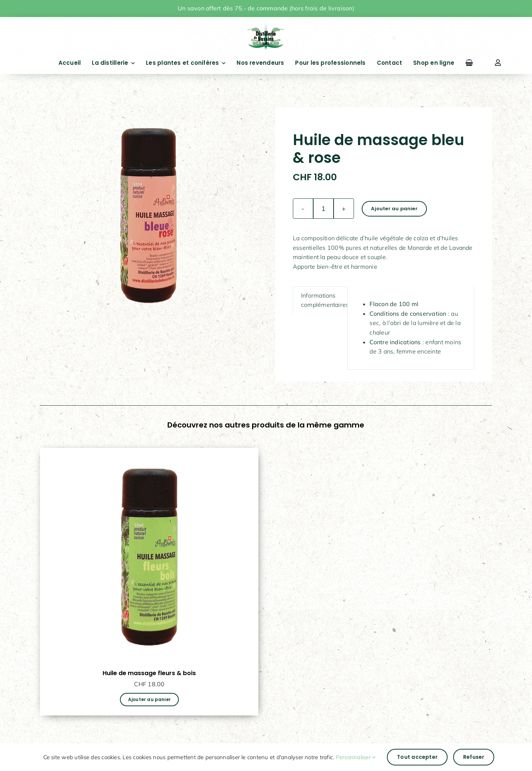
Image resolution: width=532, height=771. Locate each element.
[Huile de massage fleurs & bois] (149, 452)
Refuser (474, 757)
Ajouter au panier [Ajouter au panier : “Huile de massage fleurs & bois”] (149, 699)
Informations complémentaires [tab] (325, 300)
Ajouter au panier (394, 209)
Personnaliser (356, 757)
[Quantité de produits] (323, 209)
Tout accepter (417, 757)
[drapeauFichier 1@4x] (266, 22)
